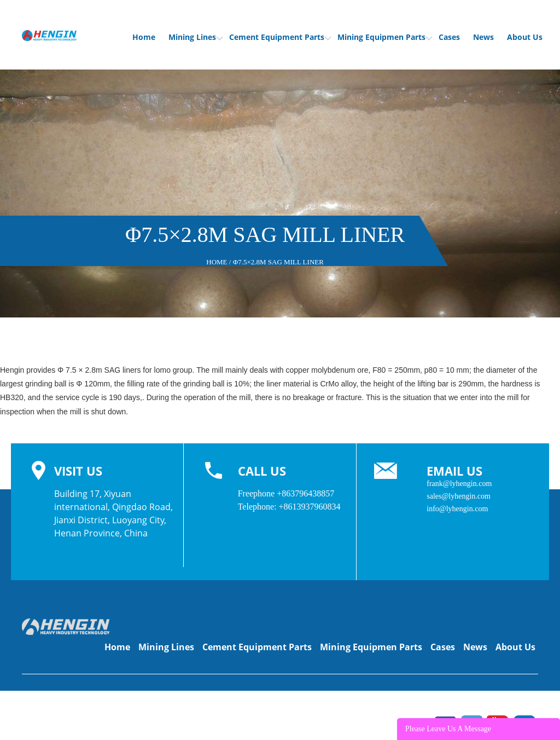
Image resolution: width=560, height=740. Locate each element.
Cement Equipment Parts (280, 37)
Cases (449, 37)
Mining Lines (196, 37)
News (483, 37)
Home (144, 37)
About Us (525, 37)
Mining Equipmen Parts (385, 37)
